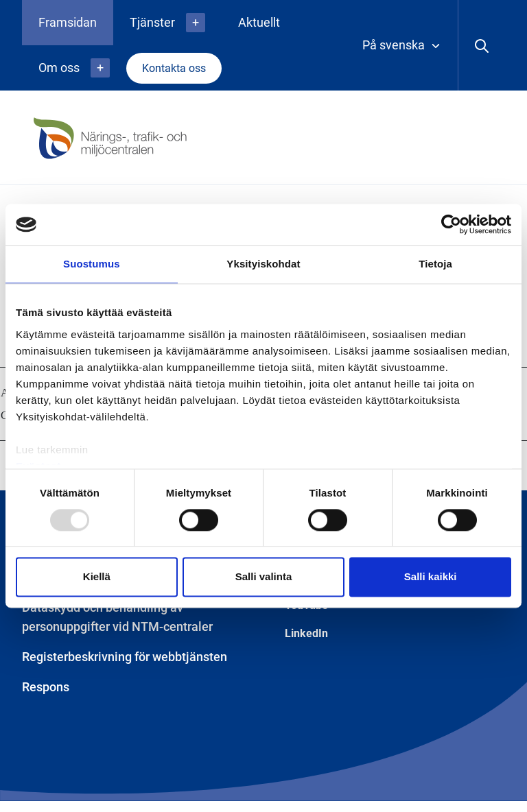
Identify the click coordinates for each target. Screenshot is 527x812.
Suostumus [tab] (92, 264)
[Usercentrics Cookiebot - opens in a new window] (451, 224)
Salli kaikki (431, 577)
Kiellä (97, 577)
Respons (46, 687)
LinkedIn (306, 633)
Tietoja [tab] (435, 264)
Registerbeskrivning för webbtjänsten (125, 657)
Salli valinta (264, 577)
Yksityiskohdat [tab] (263, 264)
